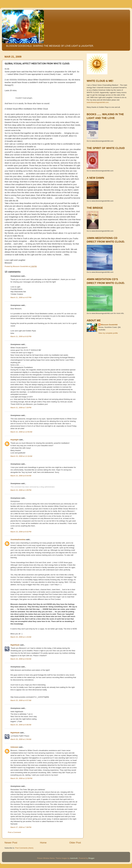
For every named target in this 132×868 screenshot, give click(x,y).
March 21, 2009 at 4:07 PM (21, 297)
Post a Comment (14, 832)
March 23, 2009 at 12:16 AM (21, 456)
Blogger (91, 858)
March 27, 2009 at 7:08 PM (21, 827)
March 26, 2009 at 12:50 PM (21, 778)
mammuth (74, 858)
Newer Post (11, 843)
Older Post (75, 843)
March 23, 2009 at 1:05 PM (21, 490)
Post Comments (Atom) (24, 848)
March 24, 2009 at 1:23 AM (21, 637)
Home (43, 843)
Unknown (14, 747)
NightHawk (15, 645)
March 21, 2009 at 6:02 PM (21, 336)
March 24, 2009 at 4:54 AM (21, 659)
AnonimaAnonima (18, 539)
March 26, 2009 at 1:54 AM (21, 739)
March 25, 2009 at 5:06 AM (21, 725)
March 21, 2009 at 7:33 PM (21, 408)
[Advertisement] (98, 348)
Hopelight (14, 440)
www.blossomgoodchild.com (98, 102)
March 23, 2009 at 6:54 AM (21, 476)
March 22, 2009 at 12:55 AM (21, 432)
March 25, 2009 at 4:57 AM (21, 700)
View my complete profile (108, 333)
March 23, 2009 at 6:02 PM (21, 532)
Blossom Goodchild (109, 325)
